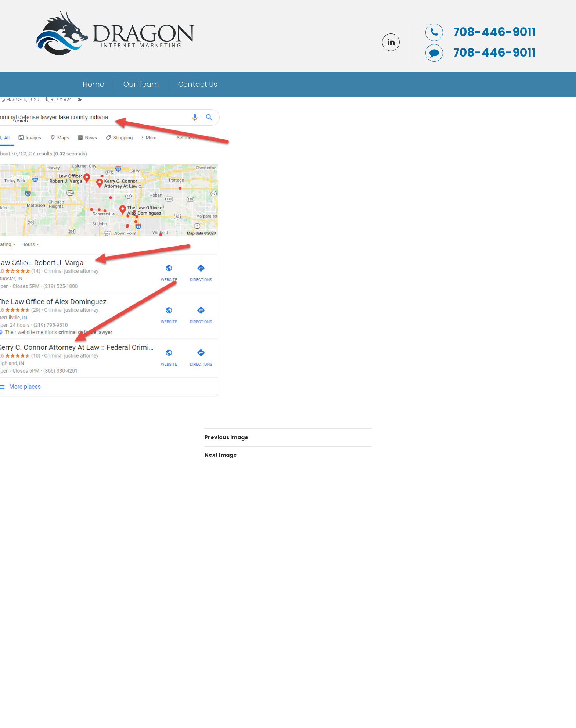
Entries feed (24, 261)
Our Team (141, 84)
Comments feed (29, 270)
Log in (18, 252)
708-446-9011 (495, 32)
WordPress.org (27, 279)
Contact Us (198, 84)
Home (93, 84)
